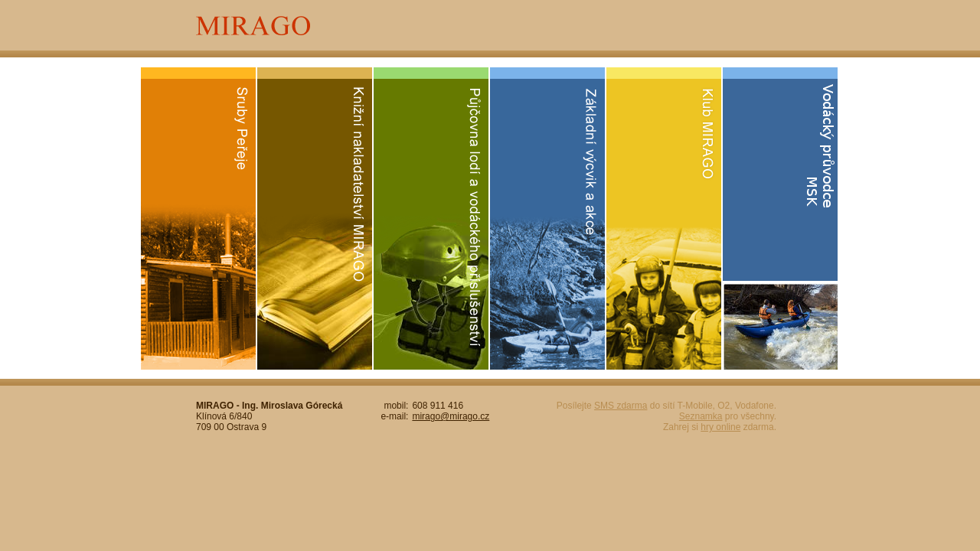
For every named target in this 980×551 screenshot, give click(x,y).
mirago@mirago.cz (451, 416)
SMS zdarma (621, 406)
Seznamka (701, 416)
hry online (720, 427)
